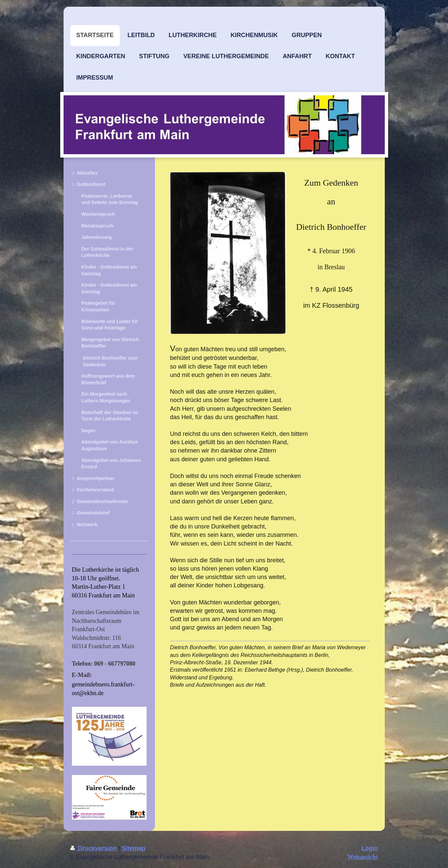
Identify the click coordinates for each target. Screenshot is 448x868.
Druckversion (94, 848)
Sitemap (134, 848)
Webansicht (363, 857)
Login (370, 848)
